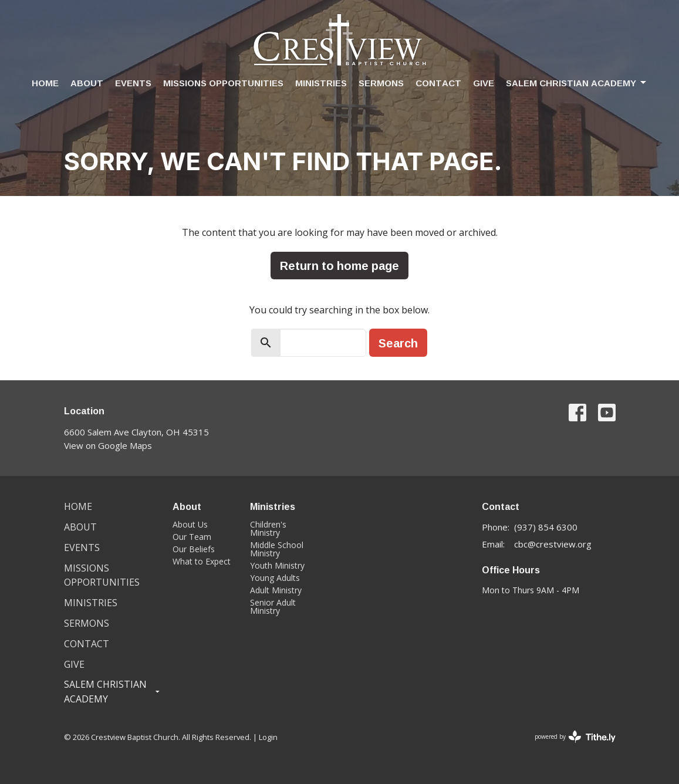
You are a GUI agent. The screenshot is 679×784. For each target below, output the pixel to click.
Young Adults (275, 578)
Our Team (192, 537)
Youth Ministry (277, 565)
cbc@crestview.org (553, 544)
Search (398, 343)
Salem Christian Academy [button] (113, 692)
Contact (438, 83)
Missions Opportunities (223, 83)
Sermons (381, 83)
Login (268, 737)
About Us (190, 524)
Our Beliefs (194, 549)
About (87, 83)
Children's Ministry (268, 528)
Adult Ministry (276, 590)
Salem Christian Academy (577, 83)
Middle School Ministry (277, 549)
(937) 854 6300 (546, 527)
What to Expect (202, 561)
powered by (575, 737)
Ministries (321, 83)
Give (484, 83)
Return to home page (339, 265)
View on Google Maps (108, 445)
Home (45, 83)
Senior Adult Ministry (273, 606)
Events (133, 83)
